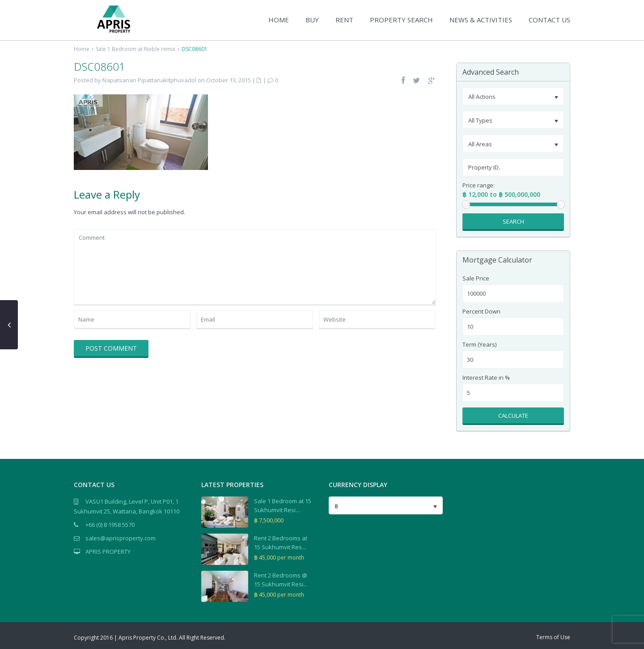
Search (513, 221)
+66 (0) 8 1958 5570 (110, 525)
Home (82, 49)
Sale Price (476, 278)
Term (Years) (479, 345)
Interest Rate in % (486, 378)
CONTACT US (549, 20)
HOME (279, 20)
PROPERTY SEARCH (401, 20)
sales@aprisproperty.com (121, 538)
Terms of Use (553, 637)
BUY (312, 20)
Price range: (479, 185)
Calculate (513, 416)
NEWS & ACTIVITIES (481, 20)
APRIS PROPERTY (108, 551)
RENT (344, 20)
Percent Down (481, 312)
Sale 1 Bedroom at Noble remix (136, 49)
